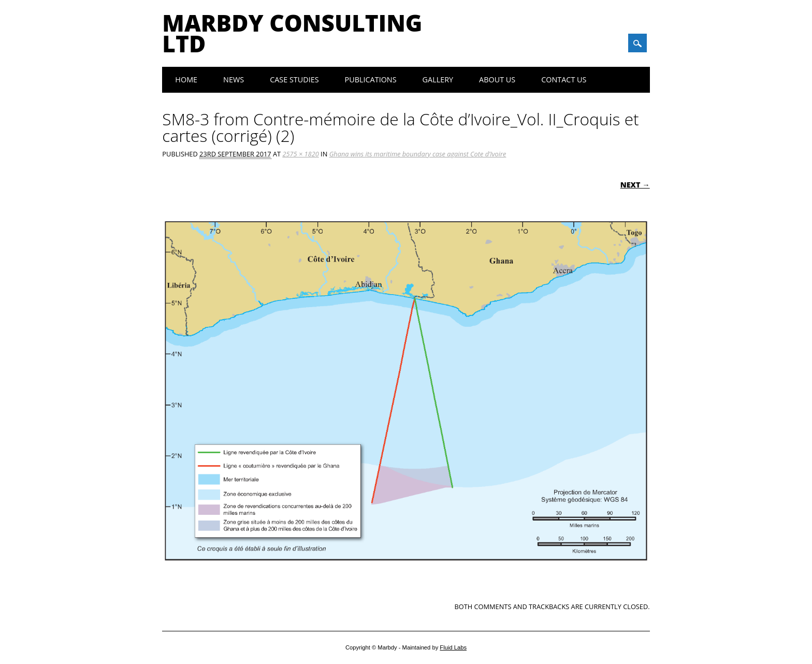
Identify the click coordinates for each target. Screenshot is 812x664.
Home (186, 80)
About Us (497, 80)
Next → (635, 185)
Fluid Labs (453, 647)
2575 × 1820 (300, 154)
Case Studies (294, 80)
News (234, 80)
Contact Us (564, 80)
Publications (371, 80)
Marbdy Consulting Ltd (292, 33)
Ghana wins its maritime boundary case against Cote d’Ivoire (418, 154)
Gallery (438, 80)
